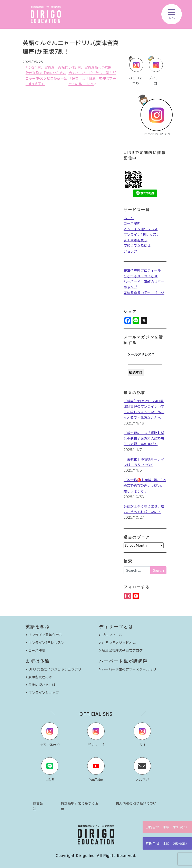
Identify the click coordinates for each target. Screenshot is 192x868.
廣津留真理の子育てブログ (144, 293)
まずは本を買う (135, 240)
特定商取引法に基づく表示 (80, 806)
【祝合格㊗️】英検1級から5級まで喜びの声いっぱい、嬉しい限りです (145, 485)
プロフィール (112, 635)
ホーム (129, 218)
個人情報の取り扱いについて (136, 806)
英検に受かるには (137, 245)
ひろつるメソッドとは (141, 276)
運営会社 (38, 806)
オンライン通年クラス (141, 229)
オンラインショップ (44, 692)
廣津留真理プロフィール (142, 270)
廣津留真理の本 (40, 677)
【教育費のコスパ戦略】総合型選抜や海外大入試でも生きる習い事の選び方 (144, 438)
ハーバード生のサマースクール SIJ (129, 669)
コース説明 (132, 223)
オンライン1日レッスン (142, 234)
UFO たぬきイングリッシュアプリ (55, 669)
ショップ (130, 251)
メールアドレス (141, 354)
